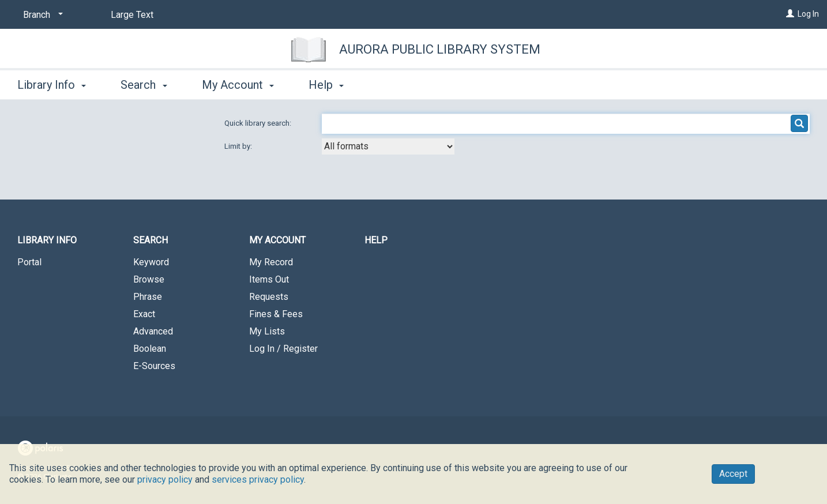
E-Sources (154, 366)
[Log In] (790, 14)
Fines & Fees (276, 314)
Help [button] (326, 85)
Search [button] (144, 85)
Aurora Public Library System (440, 49)
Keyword (151, 262)
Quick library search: (259, 123)
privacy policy (165, 479)
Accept (733, 474)
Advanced (153, 331)
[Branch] (41, 15)
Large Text (132, 15)
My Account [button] (238, 85)
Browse (149, 279)
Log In (808, 14)
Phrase (148, 297)
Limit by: (239, 146)
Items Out (269, 279)
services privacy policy (258, 479)
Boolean (150, 349)
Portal (29, 262)
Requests (269, 297)
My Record (271, 262)
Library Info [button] (52, 85)
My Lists (267, 331)
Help (376, 240)
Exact (144, 314)
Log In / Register (283, 349)
